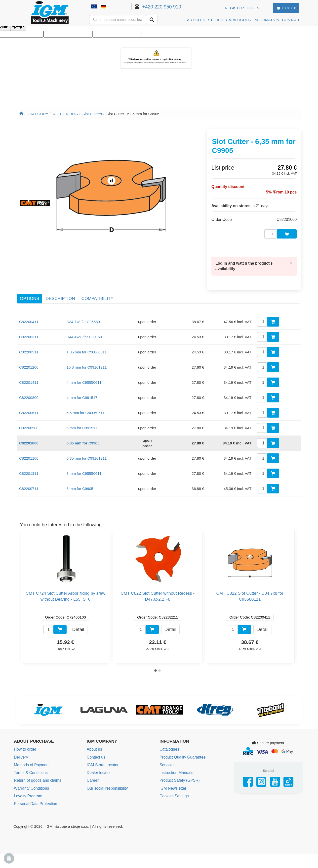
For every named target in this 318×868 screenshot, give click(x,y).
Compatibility (98, 289)
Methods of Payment (31, 755)
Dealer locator (98, 762)
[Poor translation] (18, 26)
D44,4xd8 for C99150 (84, 327)
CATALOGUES (238, 20)
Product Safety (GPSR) (179, 770)
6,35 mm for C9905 (83, 434)
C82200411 (29, 312)
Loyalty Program (27, 785)
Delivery (21, 747)
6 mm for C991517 (82, 418)
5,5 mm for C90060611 (86, 403)
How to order (25, 740)
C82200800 (29, 388)
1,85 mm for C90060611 (87, 343)
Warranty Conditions (31, 777)
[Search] (152, 20)
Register (234, 8)
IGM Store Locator (102, 755)
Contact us (96, 747)
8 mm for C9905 (80, 479)
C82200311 (29, 327)
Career (92, 770)
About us (94, 740)
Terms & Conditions (30, 762)
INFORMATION (266, 20)
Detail (78, 620)
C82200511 (29, 343)
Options (30, 289)
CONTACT (291, 20)
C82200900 (29, 418)
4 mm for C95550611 (84, 373)
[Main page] (21, 114)
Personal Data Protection (35, 792)
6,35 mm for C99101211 (87, 449)
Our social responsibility (106, 777)
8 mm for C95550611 (84, 464)
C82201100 (29, 449)
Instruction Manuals (176, 762)
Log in (253, 8)
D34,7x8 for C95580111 (86, 312)
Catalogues (169, 740)
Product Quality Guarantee (182, 747)
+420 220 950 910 (169, 7)
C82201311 (29, 464)
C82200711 (29, 479)
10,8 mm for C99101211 (87, 358)
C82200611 (29, 403)
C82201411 (29, 373)
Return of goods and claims (37, 770)
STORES (216, 20)
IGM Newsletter (172, 777)
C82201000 (29, 434)
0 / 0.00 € (285, 8)
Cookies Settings (174, 785)
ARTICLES (196, 20)
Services (167, 755)
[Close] (291, 254)
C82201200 (29, 358)
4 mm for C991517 (82, 388)
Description (60, 289)
